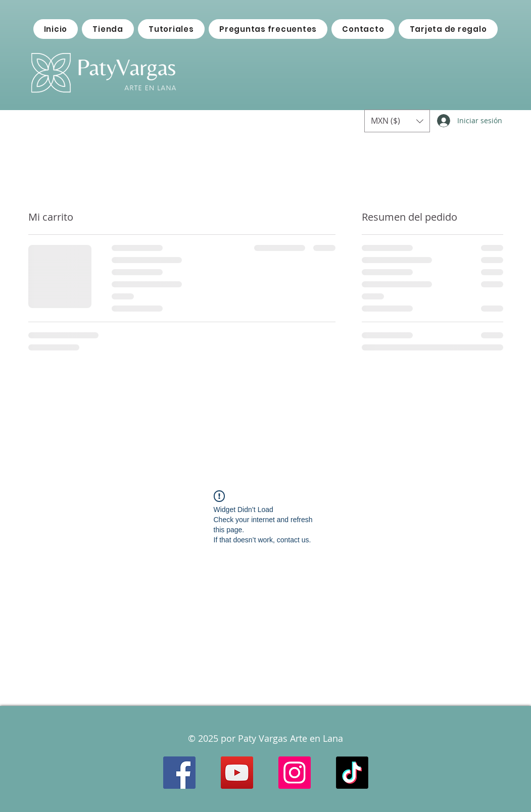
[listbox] (397, 121)
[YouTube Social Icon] (237, 773)
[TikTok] (352, 773)
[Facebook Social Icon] (179, 773)
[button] (397, 121)
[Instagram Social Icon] (295, 773)
